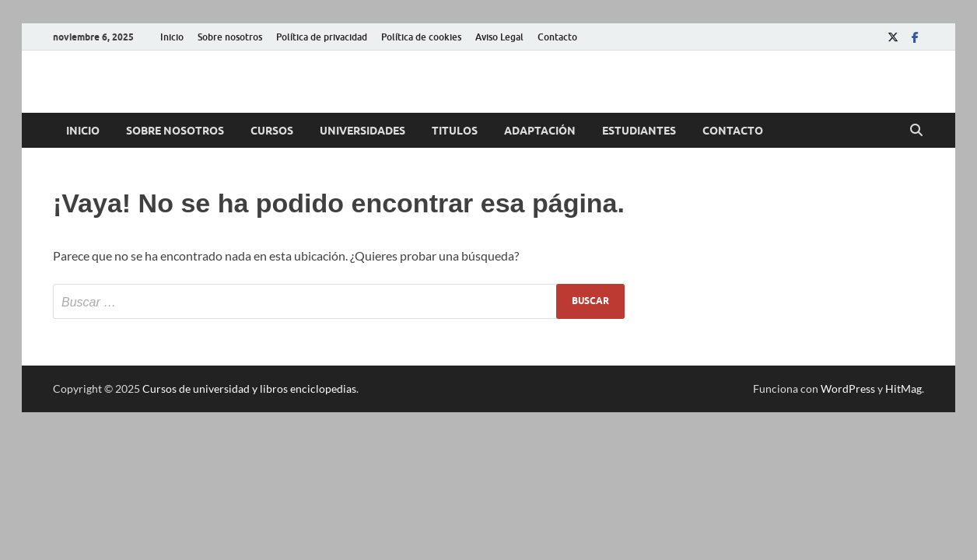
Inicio (172, 37)
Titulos (455, 131)
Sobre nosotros (230, 37)
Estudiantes (639, 131)
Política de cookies (421, 37)
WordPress (848, 388)
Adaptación (540, 131)
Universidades (362, 131)
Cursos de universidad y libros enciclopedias (249, 388)
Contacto (557, 37)
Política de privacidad (322, 37)
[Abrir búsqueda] (916, 131)
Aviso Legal (499, 37)
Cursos (272, 131)
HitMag (903, 388)
